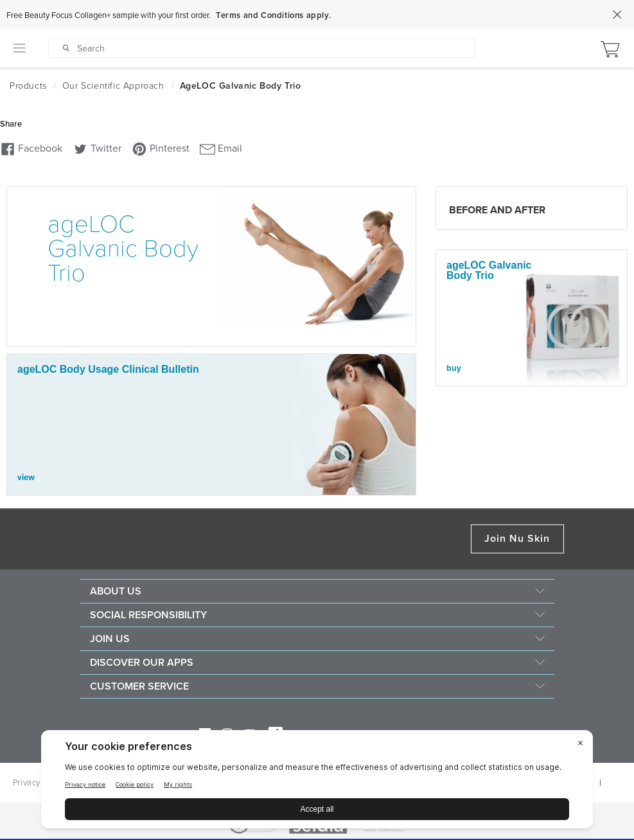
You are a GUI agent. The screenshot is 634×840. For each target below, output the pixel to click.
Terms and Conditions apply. (273, 15)
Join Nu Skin (517, 539)
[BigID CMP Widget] (317, 782)
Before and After (497, 210)
